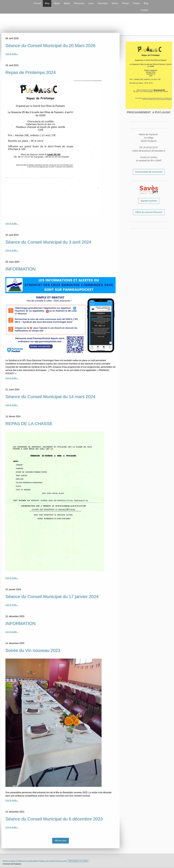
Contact (144, 10)
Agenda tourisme (149, 201)
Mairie (67, 3)
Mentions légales (9, 861)
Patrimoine (79, 3)
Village (57, 3)
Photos (125, 3)
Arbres (115, 3)
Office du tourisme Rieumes (149, 212)
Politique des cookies (47, 861)
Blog (47, 3)
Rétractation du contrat (78, 861)
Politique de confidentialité (27, 861)
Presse (136, 3)
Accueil (37, 3)
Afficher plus (60, 841)
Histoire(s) (103, 3)
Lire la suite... (12, 54)
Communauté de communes (149, 172)
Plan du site (61, 861)
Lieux (91, 3)
